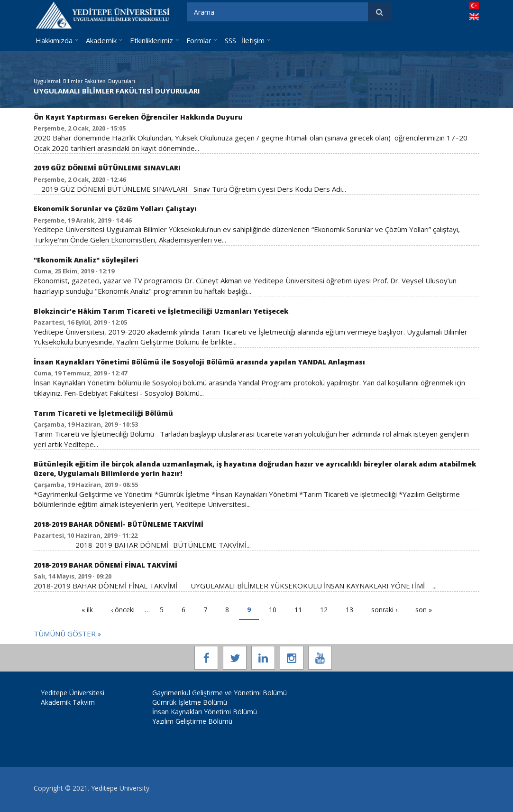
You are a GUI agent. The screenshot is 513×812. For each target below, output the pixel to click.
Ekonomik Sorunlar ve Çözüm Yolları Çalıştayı (115, 209)
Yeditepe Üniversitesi (73, 693)
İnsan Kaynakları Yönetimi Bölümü (205, 712)
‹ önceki (123, 610)
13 (349, 610)
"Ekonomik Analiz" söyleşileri (86, 260)
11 (298, 610)
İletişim (253, 40)
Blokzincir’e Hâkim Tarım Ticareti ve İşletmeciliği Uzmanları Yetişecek (161, 311)
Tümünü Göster (66, 634)
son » (424, 610)
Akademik (101, 40)
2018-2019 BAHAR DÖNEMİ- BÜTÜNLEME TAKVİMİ (119, 524)
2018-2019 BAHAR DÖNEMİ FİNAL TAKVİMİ (105, 565)
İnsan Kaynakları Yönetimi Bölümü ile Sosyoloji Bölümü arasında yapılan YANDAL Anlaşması (199, 362)
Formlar (199, 40)
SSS (230, 40)
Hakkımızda (54, 40)
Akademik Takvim (68, 702)
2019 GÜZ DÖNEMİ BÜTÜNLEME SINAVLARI (107, 168)
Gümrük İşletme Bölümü (190, 702)
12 (324, 610)
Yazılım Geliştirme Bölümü (192, 721)
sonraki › (384, 610)
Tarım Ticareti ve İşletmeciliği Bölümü (103, 413)
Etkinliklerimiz (151, 40)
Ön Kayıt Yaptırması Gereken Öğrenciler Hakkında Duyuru (138, 117)
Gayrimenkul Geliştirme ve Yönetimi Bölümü (220, 693)
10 (273, 610)
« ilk (87, 610)
